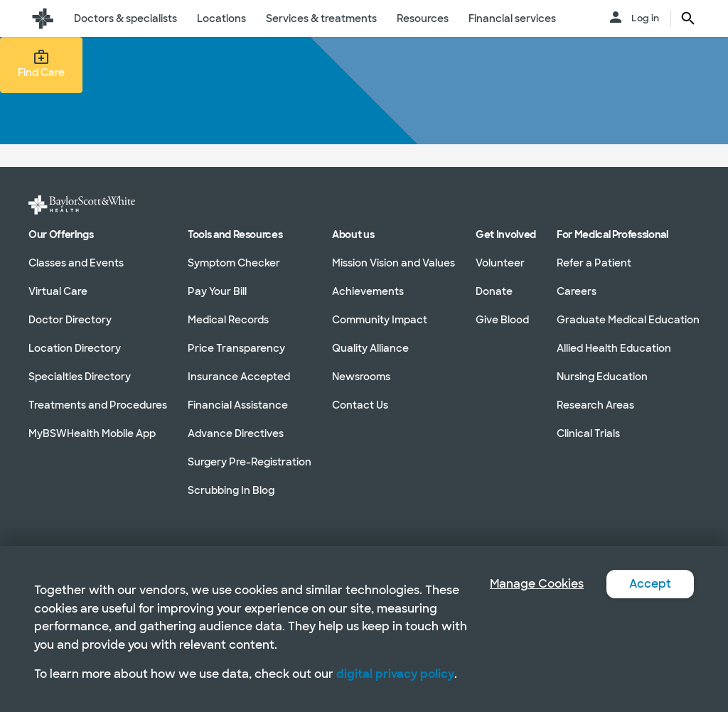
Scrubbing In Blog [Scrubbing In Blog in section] (231, 490)
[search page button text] (688, 18)
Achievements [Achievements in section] (368, 291)
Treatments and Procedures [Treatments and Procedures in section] (98, 405)
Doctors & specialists (125, 18)
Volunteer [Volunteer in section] (500, 263)
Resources (423, 18)
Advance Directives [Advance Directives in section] (236, 433)
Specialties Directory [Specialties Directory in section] (80, 377)
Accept (650, 584)
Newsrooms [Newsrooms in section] (361, 377)
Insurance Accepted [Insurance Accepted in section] (239, 377)
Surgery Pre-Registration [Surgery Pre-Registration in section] (250, 462)
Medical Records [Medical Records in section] (228, 320)
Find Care (41, 64)
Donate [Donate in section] (494, 291)
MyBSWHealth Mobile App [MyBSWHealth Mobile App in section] (92, 433)
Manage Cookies (537, 584)
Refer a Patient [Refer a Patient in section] (594, 263)
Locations (221, 18)
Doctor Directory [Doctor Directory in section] (70, 320)
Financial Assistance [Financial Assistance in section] (238, 405)
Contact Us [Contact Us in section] (360, 405)
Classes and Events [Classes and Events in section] (76, 263)
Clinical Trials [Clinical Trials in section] (588, 433)
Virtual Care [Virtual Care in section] (58, 291)
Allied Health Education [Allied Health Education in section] (614, 348)
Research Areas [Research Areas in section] (595, 405)
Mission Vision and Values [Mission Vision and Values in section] (394, 263)
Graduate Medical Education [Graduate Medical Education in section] (628, 320)
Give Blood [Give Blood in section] (502, 320)
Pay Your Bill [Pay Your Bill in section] (217, 291)
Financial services (512, 18)
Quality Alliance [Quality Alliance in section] (370, 348)
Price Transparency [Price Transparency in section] (236, 348)
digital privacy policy (395, 674)
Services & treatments (321, 18)
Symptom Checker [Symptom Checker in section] (234, 263)
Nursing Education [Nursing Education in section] (602, 377)
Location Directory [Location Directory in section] (75, 348)
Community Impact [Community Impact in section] (380, 320)
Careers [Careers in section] (577, 291)
